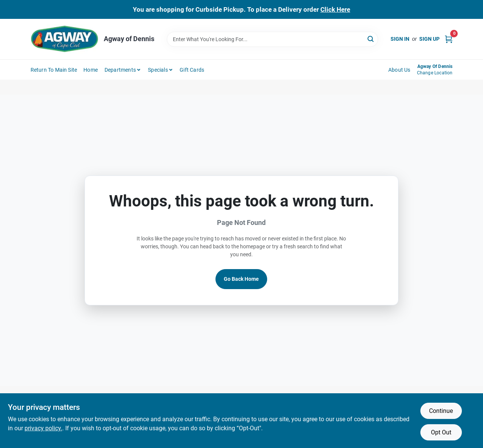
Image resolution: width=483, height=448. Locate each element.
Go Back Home (241, 279)
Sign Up (429, 39)
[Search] (371, 39)
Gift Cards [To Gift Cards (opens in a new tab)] (192, 70)
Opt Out (441, 432)
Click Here (335, 9)
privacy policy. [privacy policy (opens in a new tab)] (43, 428)
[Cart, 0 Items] (449, 39)
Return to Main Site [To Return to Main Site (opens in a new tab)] (54, 70)
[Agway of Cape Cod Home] (65, 39)
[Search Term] (272, 39)
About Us (399, 70)
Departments (120, 70)
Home (91, 70)
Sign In (400, 39)
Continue (441, 411)
